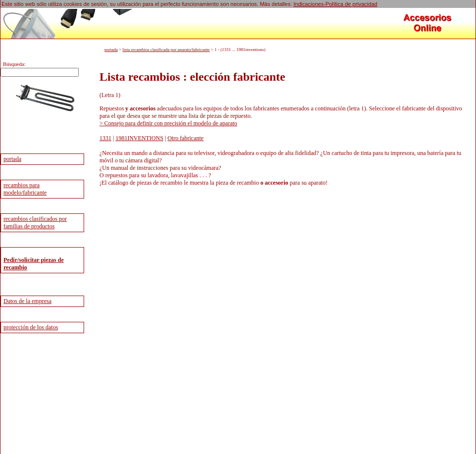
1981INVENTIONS (139, 138)
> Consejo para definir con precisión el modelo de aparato (168, 123)
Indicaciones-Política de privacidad (335, 4)
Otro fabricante (185, 138)
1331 (105, 138)
